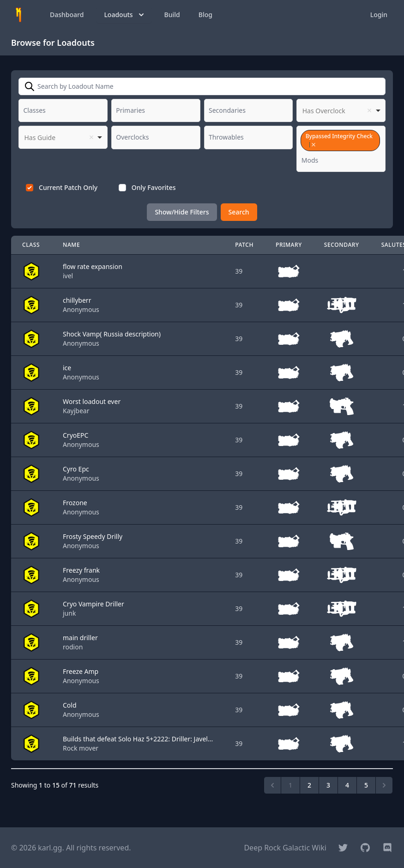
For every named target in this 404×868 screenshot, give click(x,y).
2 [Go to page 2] (309, 785)
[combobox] (63, 110)
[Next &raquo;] (384, 785)
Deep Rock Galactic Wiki (285, 848)
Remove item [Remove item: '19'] (313, 145)
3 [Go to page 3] (328, 785)
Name (71, 245)
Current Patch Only (68, 187)
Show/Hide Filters (182, 212)
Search (239, 212)
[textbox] (37, 110)
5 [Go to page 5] (366, 785)
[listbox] (341, 110)
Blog (205, 15)
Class (31, 245)
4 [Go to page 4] (347, 785)
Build (172, 15)
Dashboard (67, 15)
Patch (244, 245)
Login (379, 15)
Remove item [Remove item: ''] (369, 110)
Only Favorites (154, 187)
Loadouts (125, 15)
